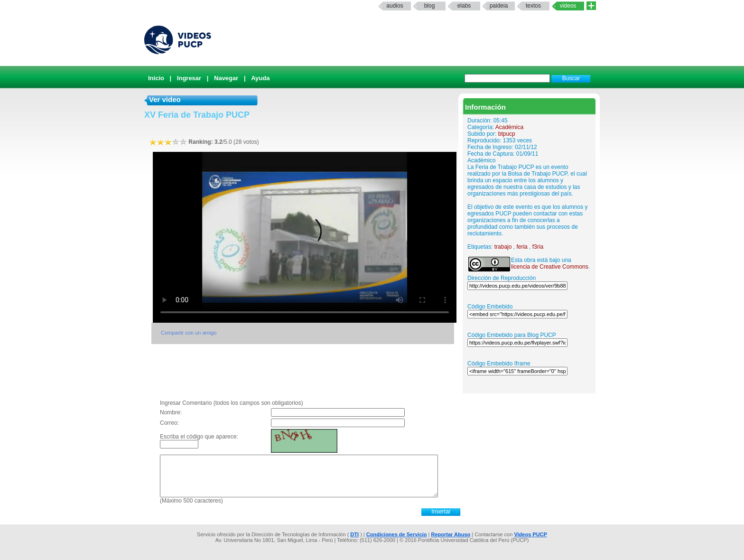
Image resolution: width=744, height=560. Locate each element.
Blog (430, 6)
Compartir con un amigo (189, 333)
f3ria (538, 247)
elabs (464, 6)
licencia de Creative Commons (550, 267)
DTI (354, 534)
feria (522, 247)
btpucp (507, 134)
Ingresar (189, 78)
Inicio (156, 78)
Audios (395, 6)
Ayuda (260, 78)
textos (533, 6)
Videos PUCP (530, 534)
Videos (568, 6)
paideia (499, 6)
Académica (509, 127)
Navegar (226, 78)
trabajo (503, 247)
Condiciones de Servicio (397, 534)
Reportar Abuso (451, 534)
